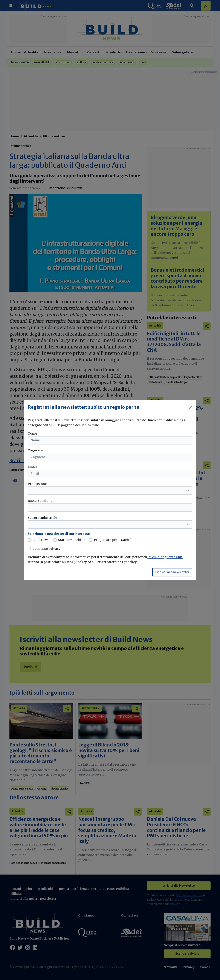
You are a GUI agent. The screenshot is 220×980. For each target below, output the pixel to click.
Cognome (35, 450)
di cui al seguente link (166, 557)
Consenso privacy (46, 549)
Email (32, 467)
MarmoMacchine (72, 540)
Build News (41, 540)
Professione (37, 484)
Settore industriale (42, 518)
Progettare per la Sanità (113, 540)
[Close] (191, 407)
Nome (32, 433)
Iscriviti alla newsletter (172, 572)
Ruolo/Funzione (40, 501)
